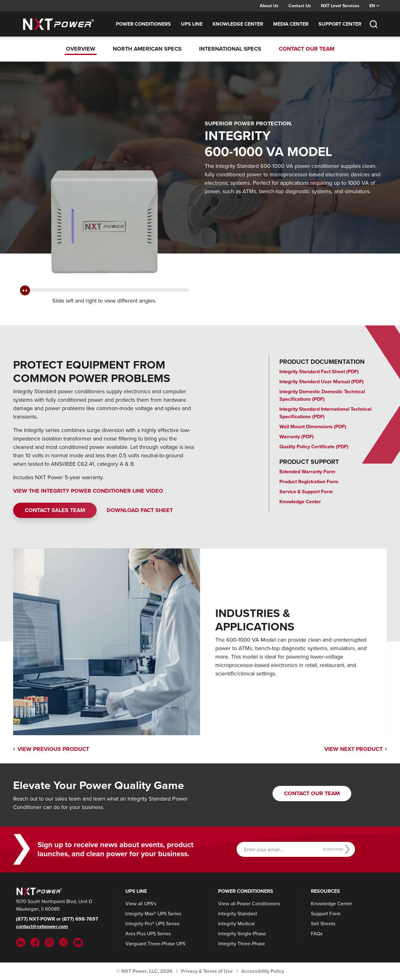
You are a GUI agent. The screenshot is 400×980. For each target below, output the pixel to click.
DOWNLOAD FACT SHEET (140, 510)
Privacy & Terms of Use (207, 971)
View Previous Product (51, 749)
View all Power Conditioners (249, 904)
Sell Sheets (323, 924)
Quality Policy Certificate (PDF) (314, 447)
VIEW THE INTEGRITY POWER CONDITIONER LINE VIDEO (88, 491)
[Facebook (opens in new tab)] (35, 942)
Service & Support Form (306, 492)
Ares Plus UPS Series (148, 934)
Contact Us (300, 6)
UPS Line (192, 24)
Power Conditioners (143, 24)
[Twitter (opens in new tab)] (64, 942)
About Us (269, 6)
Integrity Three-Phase (242, 944)
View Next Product (356, 749)
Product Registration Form (309, 482)
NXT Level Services (340, 6)
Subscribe (336, 849)
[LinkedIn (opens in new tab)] (21, 942)
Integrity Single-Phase (242, 934)
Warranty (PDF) (297, 437)
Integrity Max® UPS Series (153, 914)
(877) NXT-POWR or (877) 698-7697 (57, 919)
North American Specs (147, 49)
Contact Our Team (307, 49)
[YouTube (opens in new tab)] (78, 942)
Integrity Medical (236, 924)
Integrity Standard (237, 914)
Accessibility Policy (263, 971)
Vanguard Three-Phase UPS (155, 944)
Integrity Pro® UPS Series (152, 924)
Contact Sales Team (55, 510)
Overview (81, 49)
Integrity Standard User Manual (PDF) (322, 382)
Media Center (291, 24)
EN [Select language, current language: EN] (374, 6)
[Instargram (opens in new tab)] (49, 942)
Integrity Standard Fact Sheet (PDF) (319, 372)
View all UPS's (141, 904)
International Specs (230, 49)
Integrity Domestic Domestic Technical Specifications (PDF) (322, 395)
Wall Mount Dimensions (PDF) (313, 427)
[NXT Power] (38, 891)
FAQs (317, 934)
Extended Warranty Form (307, 472)
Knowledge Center (238, 24)
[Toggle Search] (373, 24)
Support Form (326, 914)
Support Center (340, 24)
